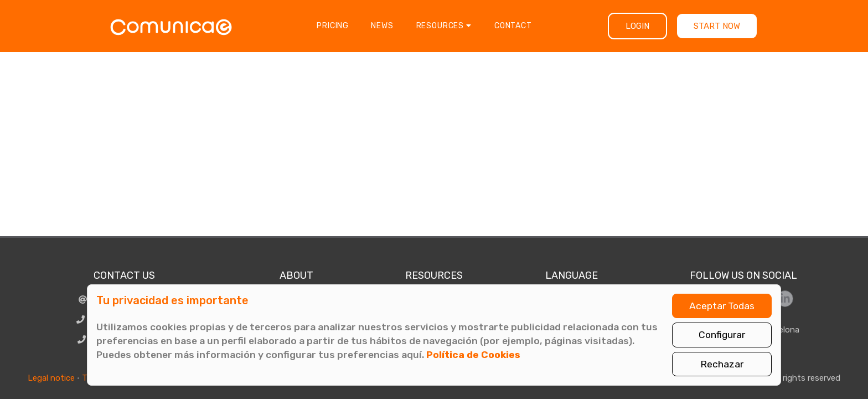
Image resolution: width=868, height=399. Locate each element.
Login (637, 26)
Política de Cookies (473, 355)
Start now (717, 26)
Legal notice (51, 378)
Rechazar (722, 364)
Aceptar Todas (722, 306)
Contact (513, 26)
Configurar (722, 335)
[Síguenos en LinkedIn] (785, 299)
